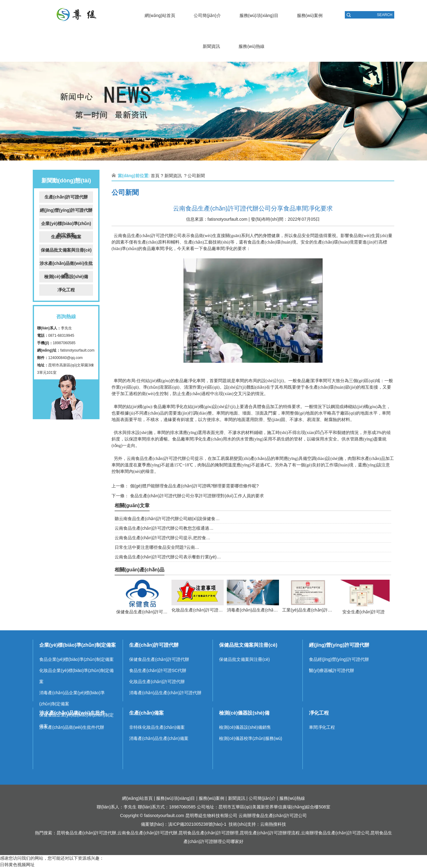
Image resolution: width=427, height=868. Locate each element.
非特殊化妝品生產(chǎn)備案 (157, 727)
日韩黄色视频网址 (17, 865)
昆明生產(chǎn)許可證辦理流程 (270, 833)
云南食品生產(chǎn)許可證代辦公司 (148, 236)
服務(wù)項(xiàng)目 (259, 15)
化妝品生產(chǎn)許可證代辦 (157, 682)
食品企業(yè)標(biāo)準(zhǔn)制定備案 (76, 659)
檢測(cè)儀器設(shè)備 (66, 277)
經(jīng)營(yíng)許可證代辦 (66, 210)
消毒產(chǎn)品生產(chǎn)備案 (159, 738)
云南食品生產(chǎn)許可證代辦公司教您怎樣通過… (164, 528)
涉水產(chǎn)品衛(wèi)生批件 (66, 265)
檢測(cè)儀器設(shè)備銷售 (245, 727)
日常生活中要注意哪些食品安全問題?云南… (157, 547)
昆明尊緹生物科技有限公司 (211, 816)
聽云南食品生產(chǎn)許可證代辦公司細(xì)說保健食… (167, 519)
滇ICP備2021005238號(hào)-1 (197, 824)
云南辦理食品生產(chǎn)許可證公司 (273, 816)
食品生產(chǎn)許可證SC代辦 (158, 670)
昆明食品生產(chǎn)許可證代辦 (87, 833)
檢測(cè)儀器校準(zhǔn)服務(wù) (251, 738)
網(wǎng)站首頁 (160, 15)
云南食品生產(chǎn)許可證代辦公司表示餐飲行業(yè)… (168, 557)
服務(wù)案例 (310, 15)
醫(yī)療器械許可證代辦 (332, 670)
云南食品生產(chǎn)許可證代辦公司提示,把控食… (163, 538)
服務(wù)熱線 (251, 46)
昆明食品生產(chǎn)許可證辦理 (209, 833)
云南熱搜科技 (273, 824)
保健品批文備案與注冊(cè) (66, 250)
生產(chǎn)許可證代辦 (66, 197)
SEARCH (385, 15)
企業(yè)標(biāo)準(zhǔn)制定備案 (66, 225)
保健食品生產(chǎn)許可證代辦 (159, 659)
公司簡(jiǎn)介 (207, 15)
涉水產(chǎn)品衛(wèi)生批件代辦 (72, 727)
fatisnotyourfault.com (77, 350)
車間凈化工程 (322, 727)
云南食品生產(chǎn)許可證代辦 (147, 833)
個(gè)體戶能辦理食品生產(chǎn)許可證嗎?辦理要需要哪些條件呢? (194, 486)
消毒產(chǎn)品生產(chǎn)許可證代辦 (165, 693)
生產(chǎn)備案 (66, 237)
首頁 (155, 176)
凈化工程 (66, 290)
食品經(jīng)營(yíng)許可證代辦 (339, 659)
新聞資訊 (211, 46)
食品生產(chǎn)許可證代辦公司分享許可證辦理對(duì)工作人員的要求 (196, 496)
